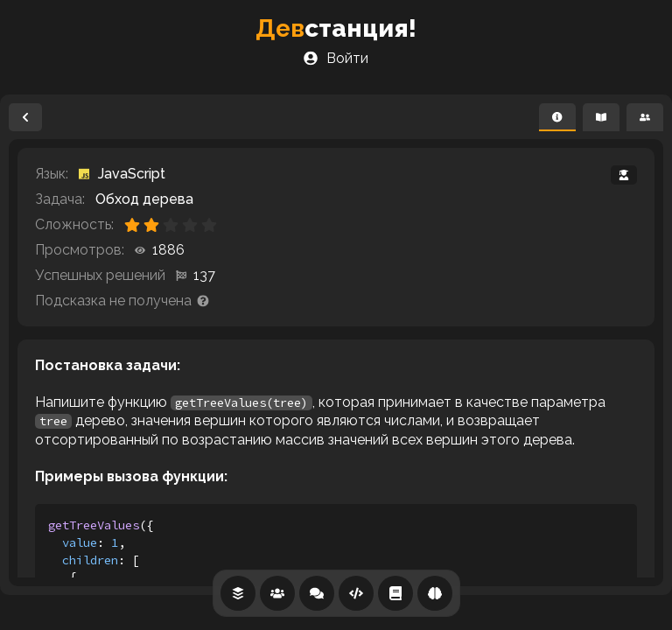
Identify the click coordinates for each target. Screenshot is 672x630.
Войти (336, 58)
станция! (336, 28)
